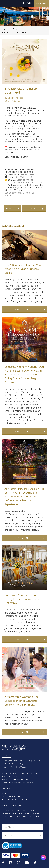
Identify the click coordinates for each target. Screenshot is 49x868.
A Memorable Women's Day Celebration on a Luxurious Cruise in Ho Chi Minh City (21, 701)
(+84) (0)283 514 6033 (24, 177)
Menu (9, 209)
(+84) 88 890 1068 (21, 779)
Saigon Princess (25, 180)
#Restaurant (11, 195)
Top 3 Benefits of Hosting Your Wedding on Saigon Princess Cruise (23, 269)
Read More (22, 309)
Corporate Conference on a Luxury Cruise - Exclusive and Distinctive (22, 599)
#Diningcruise (28, 193)
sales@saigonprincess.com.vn (28, 182)
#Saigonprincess (13, 193)
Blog (15, 29)
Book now (41, 3)
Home (5, 29)
